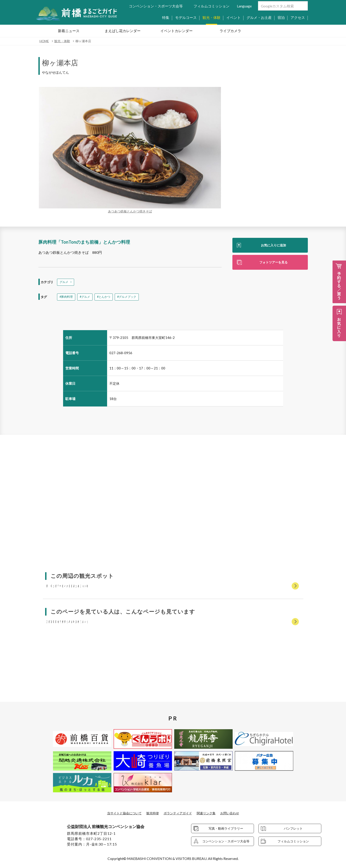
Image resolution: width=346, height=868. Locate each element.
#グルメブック (131, 298)
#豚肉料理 (67, 298)
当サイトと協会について (119, 813)
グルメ (64, 282)
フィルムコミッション (212, 6)
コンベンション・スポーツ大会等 (156, 6)
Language (244, 6)
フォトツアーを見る (273, 263)
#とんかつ (106, 298)
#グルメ (86, 298)
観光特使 (150, 813)
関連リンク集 (210, 813)
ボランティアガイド (179, 813)
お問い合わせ (236, 813)
